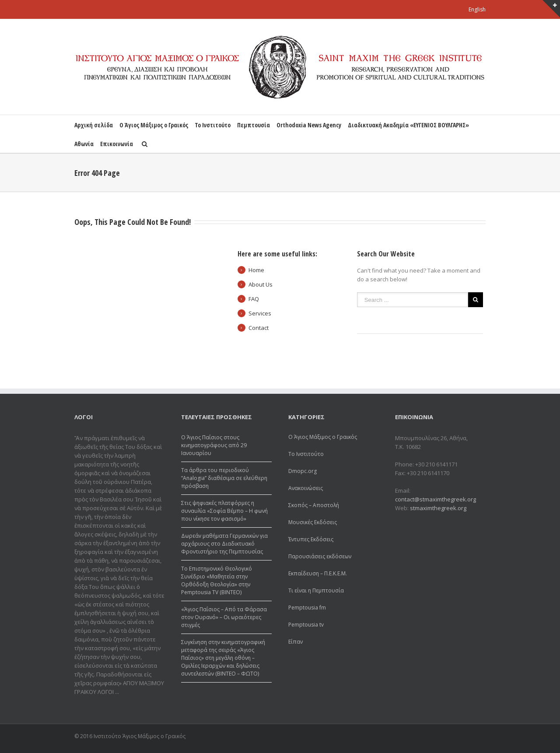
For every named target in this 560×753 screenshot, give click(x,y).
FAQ (254, 299)
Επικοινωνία (117, 144)
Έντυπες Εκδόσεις (311, 539)
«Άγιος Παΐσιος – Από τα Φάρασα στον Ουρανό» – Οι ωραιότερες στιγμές (224, 617)
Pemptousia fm (307, 608)
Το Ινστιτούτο (213, 125)
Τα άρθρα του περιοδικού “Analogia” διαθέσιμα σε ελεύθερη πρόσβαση (224, 478)
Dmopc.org (303, 471)
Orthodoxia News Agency (309, 125)
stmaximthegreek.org (438, 508)
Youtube (481, 737)
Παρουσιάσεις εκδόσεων (320, 556)
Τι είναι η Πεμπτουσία (316, 590)
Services (260, 313)
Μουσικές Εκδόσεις (313, 522)
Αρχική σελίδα (94, 125)
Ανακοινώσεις (306, 488)
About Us (261, 284)
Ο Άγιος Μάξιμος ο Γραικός (154, 125)
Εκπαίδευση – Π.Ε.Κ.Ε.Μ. (318, 573)
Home (256, 270)
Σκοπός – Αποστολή (314, 505)
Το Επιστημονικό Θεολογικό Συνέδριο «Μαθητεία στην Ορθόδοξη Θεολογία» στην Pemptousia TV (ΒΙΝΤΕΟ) (217, 580)
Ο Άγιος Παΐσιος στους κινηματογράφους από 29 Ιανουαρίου (214, 445)
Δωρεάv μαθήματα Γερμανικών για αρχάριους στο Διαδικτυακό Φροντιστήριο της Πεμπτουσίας (224, 544)
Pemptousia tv (306, 625)
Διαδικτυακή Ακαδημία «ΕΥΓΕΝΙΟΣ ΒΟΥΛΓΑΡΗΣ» (408, 125)
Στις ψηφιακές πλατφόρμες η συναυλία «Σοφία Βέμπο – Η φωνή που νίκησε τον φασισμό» (224, 511)
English (477, 9)
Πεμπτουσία (254, 125)
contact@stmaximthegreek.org (436, 499)
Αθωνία (84, 144)
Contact (259, 328)
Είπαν (296, 642)
